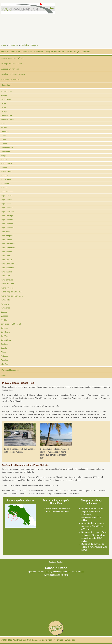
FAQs (77, 52)
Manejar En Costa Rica (12, 64)
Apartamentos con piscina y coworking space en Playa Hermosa (56, 572)
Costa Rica (13, 45)
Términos (59, 640)
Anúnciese (70, 640)
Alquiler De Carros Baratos (13, 74)
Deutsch (52, 562)
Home (4, 45)
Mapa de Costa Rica (10, 52)
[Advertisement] (85, 23)
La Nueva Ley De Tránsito (13, 58)
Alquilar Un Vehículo (10, 69)
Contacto (86, 52)
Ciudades (25, 45)
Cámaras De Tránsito (11, 80)
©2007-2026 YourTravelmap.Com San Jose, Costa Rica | (27, 640)
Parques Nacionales (55, 52)
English (60, 562)
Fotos (69, 52)
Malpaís (35, 45)
